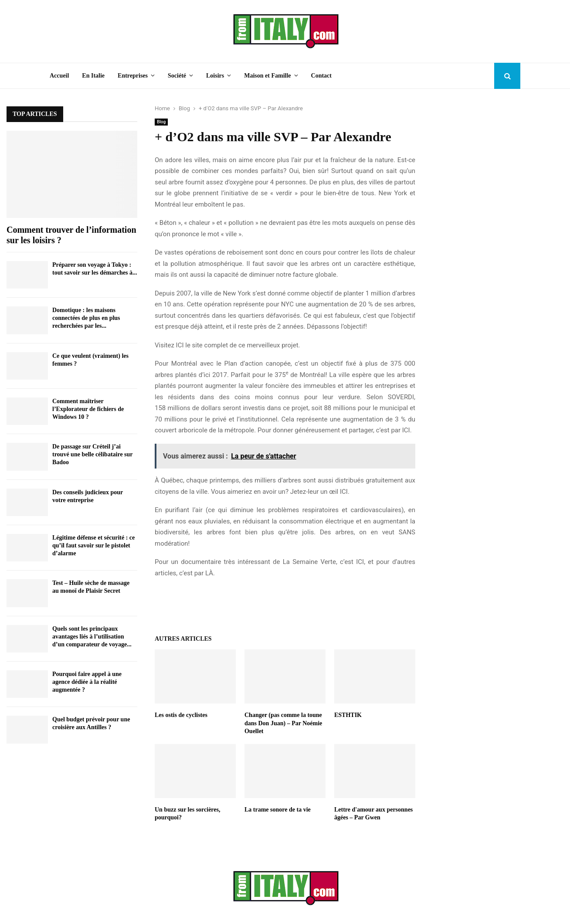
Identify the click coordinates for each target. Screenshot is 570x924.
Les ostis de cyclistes (181, 715)
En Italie (93, 76)
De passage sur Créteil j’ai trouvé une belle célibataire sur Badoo (92, 454)
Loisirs (215, 76)
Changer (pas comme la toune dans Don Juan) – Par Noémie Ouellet (283, 723)
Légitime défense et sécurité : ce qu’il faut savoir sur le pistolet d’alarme (93, 545)
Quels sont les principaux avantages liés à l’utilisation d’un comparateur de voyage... (92, 637)
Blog (161, 122)
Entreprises (133, 76)
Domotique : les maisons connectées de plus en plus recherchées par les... (86, 318)
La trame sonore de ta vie (278, 810)
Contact (321, 76)
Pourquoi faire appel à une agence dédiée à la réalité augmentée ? (87, 682)
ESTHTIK (348, 715)
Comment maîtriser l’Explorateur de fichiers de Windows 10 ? (88, 409)
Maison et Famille (267, 76)
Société (177, 76)
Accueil (59, 76)
